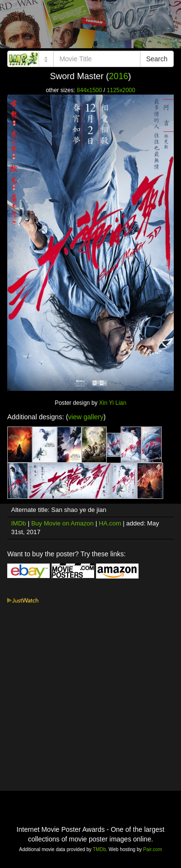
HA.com (110, 523)
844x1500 (89, 90)
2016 (118, 76)
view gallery (86, 417)
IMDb (19, 523)
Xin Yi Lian (112, 403)
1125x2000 (121, 90)
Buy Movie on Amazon (63, 523)
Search (157, 59)
